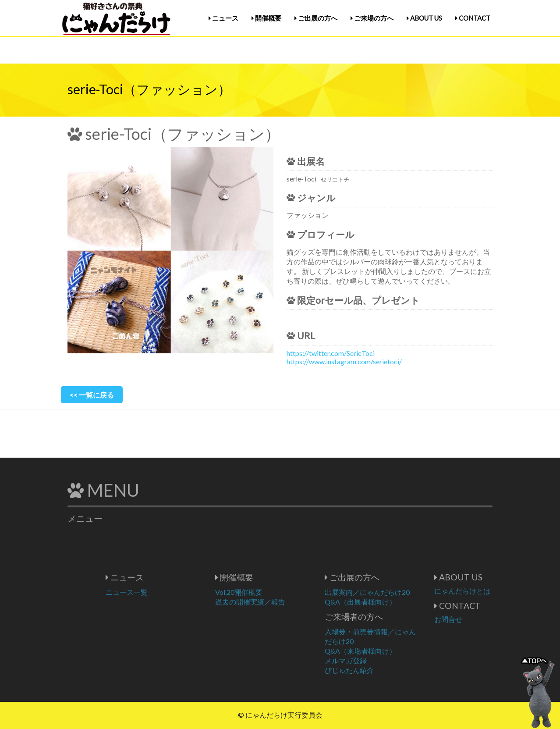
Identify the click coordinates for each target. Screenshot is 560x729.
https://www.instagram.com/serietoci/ (344, 361)
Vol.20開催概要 (265, 592)
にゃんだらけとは (489, 591)
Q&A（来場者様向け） (387, 651)
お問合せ (475, 619)
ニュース (223, 18)
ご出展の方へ (316, 18)
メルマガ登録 (372, 660)
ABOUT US (424, 18)
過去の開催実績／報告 (276, 602)
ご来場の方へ (372, 18)
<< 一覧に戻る (92, 395)
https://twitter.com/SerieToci (331, 353)
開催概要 (266, 18)
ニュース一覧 (153, 592)
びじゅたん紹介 (376, 670)
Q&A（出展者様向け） (387, 602)
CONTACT (473, 18)
